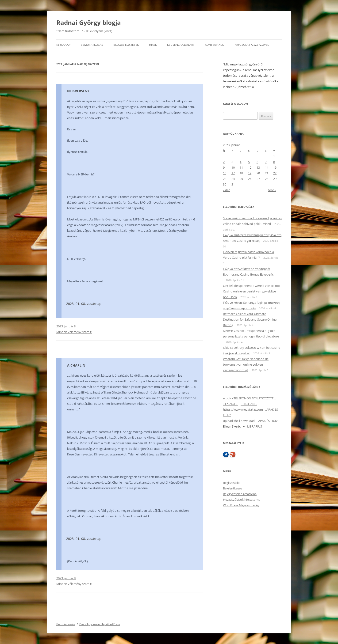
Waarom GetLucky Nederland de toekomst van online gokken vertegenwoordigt (246, 364)
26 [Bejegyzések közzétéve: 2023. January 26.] (250, 179)
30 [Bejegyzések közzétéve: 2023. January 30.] (225, 184)
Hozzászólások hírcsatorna (242, 500)
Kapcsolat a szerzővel (252, 45)
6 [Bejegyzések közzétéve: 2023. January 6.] (257, 162)
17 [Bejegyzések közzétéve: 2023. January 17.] (233, 173)
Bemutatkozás (92, 45)
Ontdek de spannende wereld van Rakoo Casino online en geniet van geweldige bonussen (251, 291)
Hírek (153, 45)
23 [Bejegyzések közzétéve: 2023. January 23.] (225, 179)
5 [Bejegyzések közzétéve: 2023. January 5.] (249, 162)
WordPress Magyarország (241, 505)
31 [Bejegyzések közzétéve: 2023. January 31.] (233, 184)
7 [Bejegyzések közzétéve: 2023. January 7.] (266, 162)
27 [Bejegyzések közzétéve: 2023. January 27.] (258, 179)
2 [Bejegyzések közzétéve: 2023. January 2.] (224, 162)
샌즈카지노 (231, 404)
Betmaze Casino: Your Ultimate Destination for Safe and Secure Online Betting (250, 319)
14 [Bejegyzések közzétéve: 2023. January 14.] (267, 167)
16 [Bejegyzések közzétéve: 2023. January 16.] (225, 173)
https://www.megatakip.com (243, 409)
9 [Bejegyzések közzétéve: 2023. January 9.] (224, 167)
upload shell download (239, 421)
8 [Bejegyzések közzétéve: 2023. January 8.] (274, 162)
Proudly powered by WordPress (100, 624)
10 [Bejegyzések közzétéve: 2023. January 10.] (233, 167)
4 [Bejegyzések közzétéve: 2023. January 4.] (240, 162)
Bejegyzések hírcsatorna (240, 494)
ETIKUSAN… (249, 404)
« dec (227, 190)
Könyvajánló (215, 45)
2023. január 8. (66, 326)
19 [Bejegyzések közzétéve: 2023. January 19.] (250, 173)
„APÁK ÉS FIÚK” (268, 421)
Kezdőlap (63, 45)
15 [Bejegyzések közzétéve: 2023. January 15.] (275, 167)
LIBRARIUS (255, 426)
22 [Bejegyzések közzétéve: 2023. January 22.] (275, 173)
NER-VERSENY (78, 91)
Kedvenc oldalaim (181, 45)
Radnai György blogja (89, 23)
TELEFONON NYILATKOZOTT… (255, 398)
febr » (272, 190)
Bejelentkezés (232, 488)
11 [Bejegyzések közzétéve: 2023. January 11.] (241, 167)
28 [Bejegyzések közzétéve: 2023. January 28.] (267, 179)
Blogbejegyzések (126, 45)
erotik (227, 398)
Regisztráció (231, 483)
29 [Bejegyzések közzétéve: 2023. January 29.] (275, 179)
